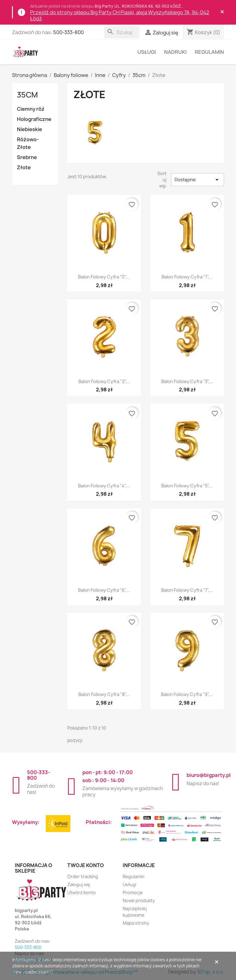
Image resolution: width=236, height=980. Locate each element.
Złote (24, 167)
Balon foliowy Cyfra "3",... (187, 381)
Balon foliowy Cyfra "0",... (104, 277)
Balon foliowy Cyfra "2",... (104, 381)
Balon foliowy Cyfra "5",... (187, 486)
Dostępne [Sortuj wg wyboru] (198, 180)
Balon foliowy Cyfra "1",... (187, 277)
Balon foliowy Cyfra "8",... (104, 694)
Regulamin (209, 52)
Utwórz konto (82, 892)
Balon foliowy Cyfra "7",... (187, 590)
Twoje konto (86, 865)
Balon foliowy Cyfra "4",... (104, 486)
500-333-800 (69, 32)
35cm (27, 95)
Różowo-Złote (28, 143)
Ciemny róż (31, 109)
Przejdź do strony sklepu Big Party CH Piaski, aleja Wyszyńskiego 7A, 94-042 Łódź (120, 15)
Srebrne (27, 157)
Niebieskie (29, 129)
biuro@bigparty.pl (208, 775)
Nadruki (175, 52)
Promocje (133, 892)
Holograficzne (34, 119)
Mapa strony (136, 923)
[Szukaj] (122, 32)
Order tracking (83, 876)
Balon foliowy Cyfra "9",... (187, 694)
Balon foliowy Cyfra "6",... (104, 590)
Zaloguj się (79, 884)
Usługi (147, 52)
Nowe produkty (139, 900)
